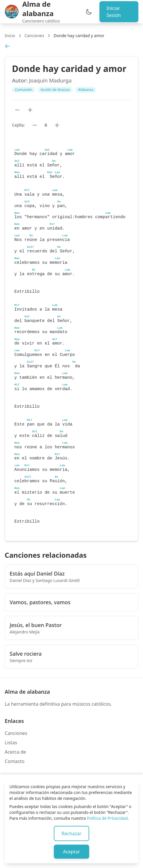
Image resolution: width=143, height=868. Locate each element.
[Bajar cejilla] (35, 125)
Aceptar (71, 852)
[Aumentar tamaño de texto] (30, 110)
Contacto (15, 761)
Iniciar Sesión (114, 12)
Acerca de (15, 752)
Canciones (34, 36)
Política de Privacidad (107, 818)
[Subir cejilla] (57, 125)
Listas (11, 743)
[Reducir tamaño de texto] (17, 110)
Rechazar (71, 833)
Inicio (10, 36)
